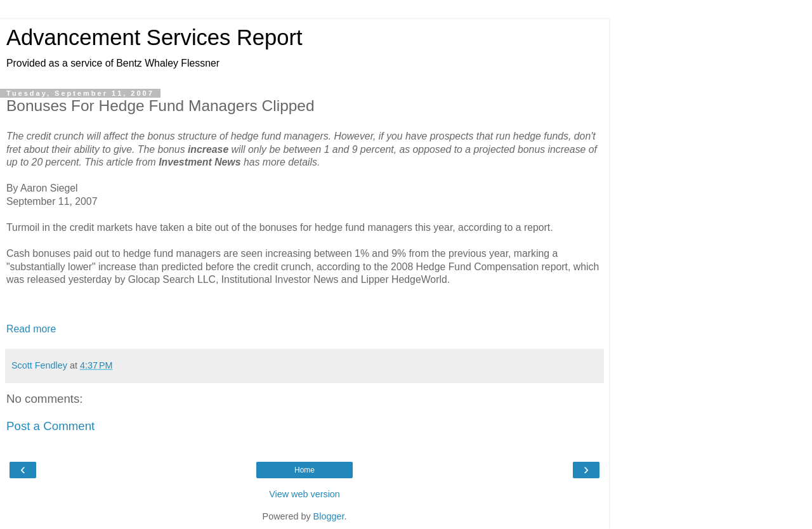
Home (304, 470)
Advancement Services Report (154, 37)
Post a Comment (50, 426)
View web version (304, 494)
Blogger (329, 516)
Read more (31, 329)
